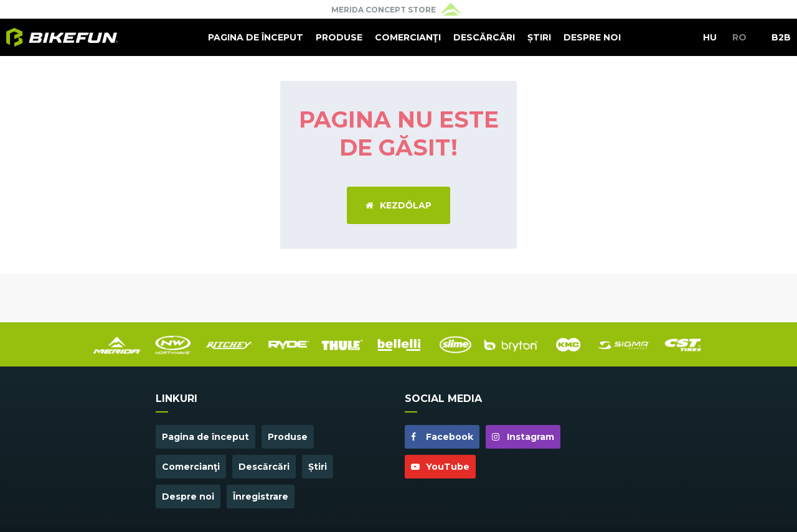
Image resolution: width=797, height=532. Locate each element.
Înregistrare (261, 497)
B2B (781, 37)
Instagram (523, 437)
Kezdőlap (398, 205)
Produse (339, 37)
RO (739, 37)
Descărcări (484, 37)
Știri (539, 37)
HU (710, 37)
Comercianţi (408, 37)
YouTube (440, 467)
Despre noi (592, 37)
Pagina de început (256, 37)
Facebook (442, 437)
